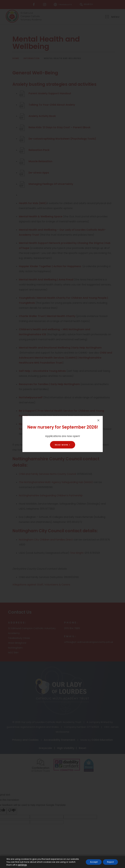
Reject (110, 861)
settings (22, 865)
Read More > (63, 445)
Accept (91, 861)
